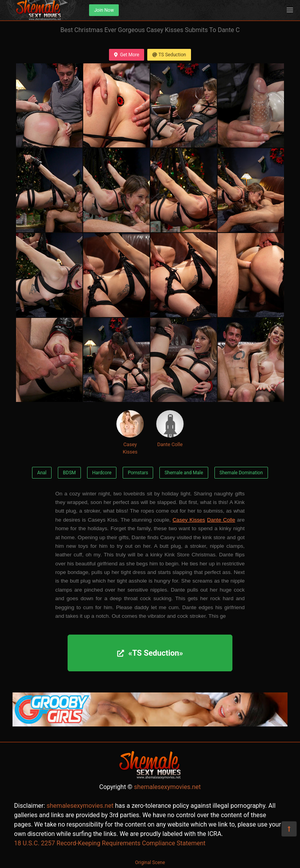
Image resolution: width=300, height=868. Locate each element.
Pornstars (138, 473)
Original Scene (150, 863)
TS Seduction (169, 55)
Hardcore (102, 473)
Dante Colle (170, 429)
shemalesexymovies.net (167, 787)
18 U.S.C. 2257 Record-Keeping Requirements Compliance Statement (110, 843)
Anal (42, 473)
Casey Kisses (130, 432)
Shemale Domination (241, 473)
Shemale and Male (184, 473)
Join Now (104, 10)
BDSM (69, 473)
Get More (127, 55)
